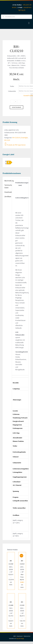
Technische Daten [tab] (8, 186)
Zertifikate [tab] (8, 197)
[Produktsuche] (16, 17)
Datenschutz (27, 636)
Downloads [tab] (8, 192)
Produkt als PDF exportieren (15, 145)
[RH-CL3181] (22, 595)
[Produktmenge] (16, 102)
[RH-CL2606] (11, 595)
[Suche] (3, 17)
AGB (14, 636)
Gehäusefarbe (12, 91)
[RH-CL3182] (11, 553)
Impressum (20, 636)
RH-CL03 (7, 140)
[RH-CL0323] (22, 553)
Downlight (24, 138)
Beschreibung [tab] (8, 181)
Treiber (12, 86)
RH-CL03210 (16, 138)
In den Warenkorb (16, 107)
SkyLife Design (20, 639)
